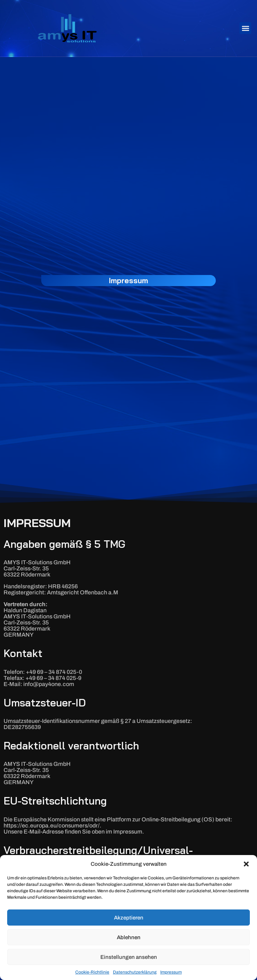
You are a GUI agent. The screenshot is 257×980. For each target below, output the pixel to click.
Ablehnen (129, 937)
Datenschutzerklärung (135, 972)
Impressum (171, 972)
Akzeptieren (129, 918)
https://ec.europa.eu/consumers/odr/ (52, 825)
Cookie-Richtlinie (92, 972)
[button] (246, 864)
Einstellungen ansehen (129, 957)
